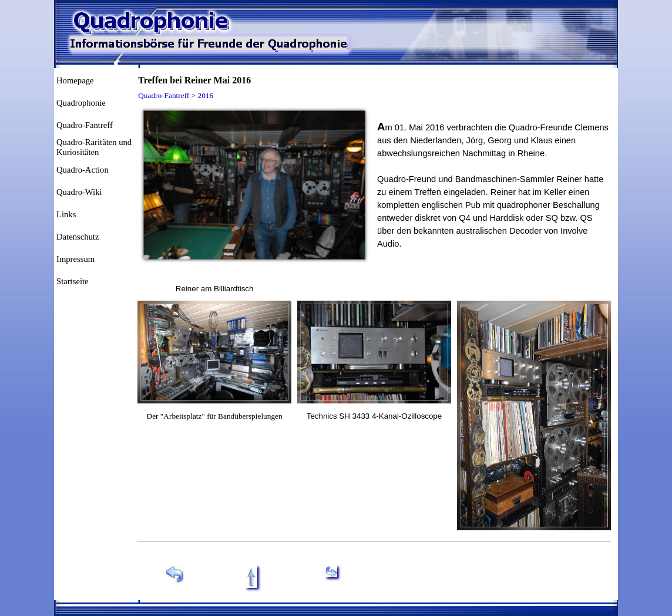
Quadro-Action (83, 170)
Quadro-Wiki (79, 192)
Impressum (75, 259)
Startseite (73, 281)
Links (66, 214)
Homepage (75, 80)
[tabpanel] (214, 288)
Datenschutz (78, 237)
